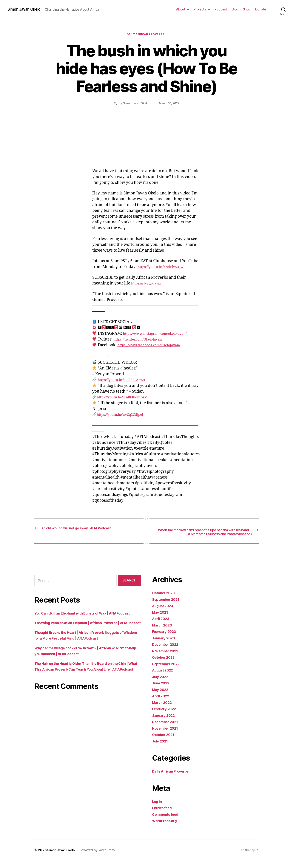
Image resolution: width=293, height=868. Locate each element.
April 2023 (162, 626)
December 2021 (167, 729)
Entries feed (164, 815)
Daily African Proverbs (146, 35)
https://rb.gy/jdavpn (149, 284)
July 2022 (161, 684)
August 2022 (164, 678)
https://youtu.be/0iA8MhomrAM (126, 398)
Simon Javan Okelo (27, 9)
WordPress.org (166, 828)
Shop (247, 9)
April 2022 (162, 704)
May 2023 (161, 620)
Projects (200, 9)
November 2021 (167, 736)
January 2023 (165, 645)
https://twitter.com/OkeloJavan (142, 340)
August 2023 (164, 613)
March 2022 (163, 710)
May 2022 (161, 697)
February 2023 (166, 639)
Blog (235, 9)
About (181, 9)
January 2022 (165, 723)
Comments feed (167, 822)
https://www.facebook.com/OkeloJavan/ (154, 346)
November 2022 (167, 658)
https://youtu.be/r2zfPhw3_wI (165, 268)
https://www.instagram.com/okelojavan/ (160, 335)
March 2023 (163, 633)
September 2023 (168, 607)
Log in (158, 809)
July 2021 (161, 749)
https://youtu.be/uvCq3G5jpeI (124, 416)
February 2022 (166, 716)
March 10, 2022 (170, 104)
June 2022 (162, 691)
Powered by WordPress (101, 857)
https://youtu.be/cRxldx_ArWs (125, 381)
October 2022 (165, 665)
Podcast (221, 9)
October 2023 (165, 600)
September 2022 (168, 671)
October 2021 (165, 742)
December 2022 (167, 652)
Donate (261, 9)
